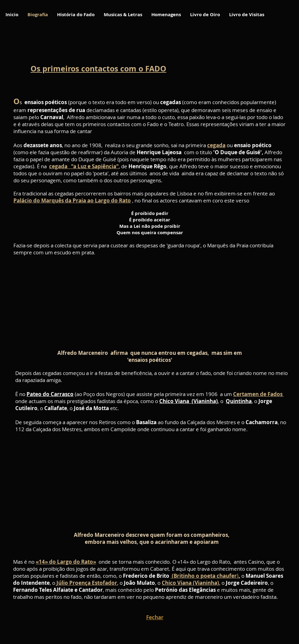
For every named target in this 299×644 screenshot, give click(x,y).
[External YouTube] (147, 303)
